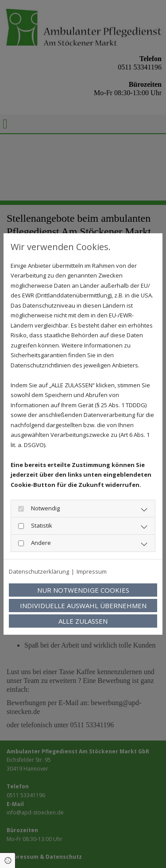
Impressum (92, 571)
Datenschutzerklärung (39, 571)
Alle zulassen (83, 621)
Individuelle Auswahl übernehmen (83, 606)
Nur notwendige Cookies (83, 590)
